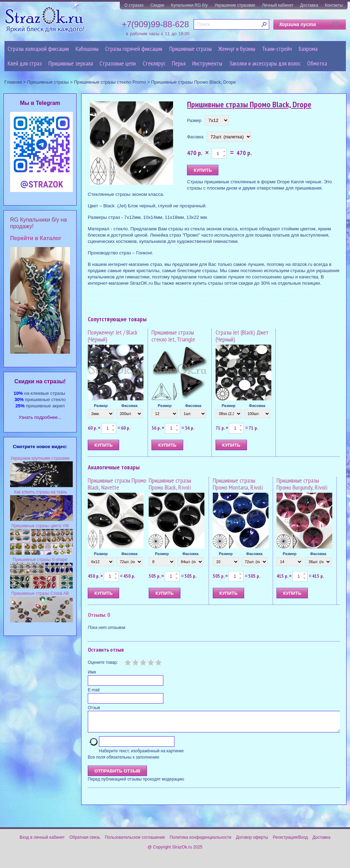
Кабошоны (87, 49)
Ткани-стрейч (277, 49)
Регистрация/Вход (290, 842)
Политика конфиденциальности (200, 842)
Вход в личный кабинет (42, 842)
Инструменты (207, 63)
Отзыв (94, 708)
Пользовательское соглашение (135, 842)
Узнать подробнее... (40, 417)
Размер (194, 121)
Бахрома (308, 49)
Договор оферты (252, 842)
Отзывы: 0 (99, 615)
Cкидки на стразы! (40, 381)
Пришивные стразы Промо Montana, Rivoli (238, 484)
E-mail (94, 690)
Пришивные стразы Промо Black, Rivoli (170, 484)
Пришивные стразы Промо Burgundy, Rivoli (302, 484)
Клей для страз (25, 63)
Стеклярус (154, 63)
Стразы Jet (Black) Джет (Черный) (242, 336)
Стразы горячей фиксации (134, 49)
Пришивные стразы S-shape (40, 560)
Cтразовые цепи (118, 63)
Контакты (334, 5)
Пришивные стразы (190, 49)
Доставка (309, 5)
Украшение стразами (235, 5)
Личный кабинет (278, 5)
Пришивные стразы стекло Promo (110, 82)
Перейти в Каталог (36, 238)
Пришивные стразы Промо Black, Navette (117, 484)
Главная (13, 82)
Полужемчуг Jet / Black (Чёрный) (113, 336)
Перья (179, 63)
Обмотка (317, 63)
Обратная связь (85, 842)
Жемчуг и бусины (237, 49)
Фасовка (195, 137)
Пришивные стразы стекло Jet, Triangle (173, 336)
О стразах (134, 5)
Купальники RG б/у (189, 5)
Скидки (157, 5)
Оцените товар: (103, 662)
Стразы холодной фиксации (38, 49)
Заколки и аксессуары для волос (265, 63)
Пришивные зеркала (71, 63)
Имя (92, 672)
